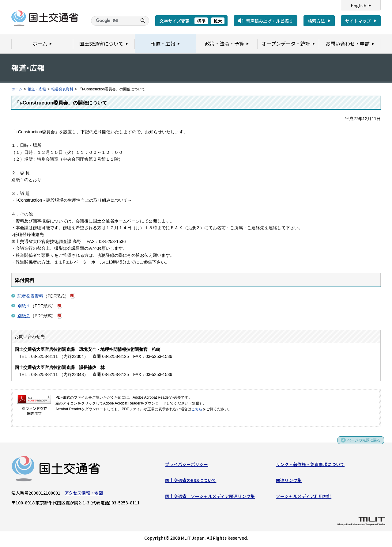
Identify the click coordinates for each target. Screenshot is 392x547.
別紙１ (24, 306)
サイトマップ (358, 21)
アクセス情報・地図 (84, 494)
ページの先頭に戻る (362, 443)
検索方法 (316, 21)
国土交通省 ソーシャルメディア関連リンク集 (210, 497)
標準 (201, 21)
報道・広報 (37, 89)
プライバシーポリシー (187, 465)
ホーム (17, 89)
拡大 (218, 21)
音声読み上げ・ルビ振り (269, 21)
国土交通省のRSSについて (191, 481)
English (358, 6)
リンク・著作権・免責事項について (310, 465)
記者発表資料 (30, 296)
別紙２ (24, 316)
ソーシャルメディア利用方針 (304, 497)
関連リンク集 (289, 481)
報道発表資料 (62, 89)
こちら (197, 409)
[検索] (113, 21)
